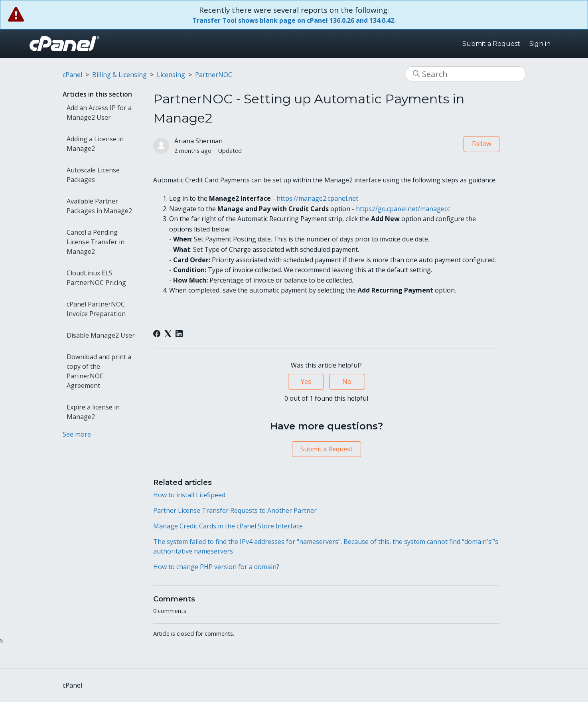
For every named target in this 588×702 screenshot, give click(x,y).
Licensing (171, 75)
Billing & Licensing (119, 75)
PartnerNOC (214, 75)
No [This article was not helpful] (347, 382)
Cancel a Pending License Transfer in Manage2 (96, 242)
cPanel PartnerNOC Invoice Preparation (96, 309)
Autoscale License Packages (93, 175)
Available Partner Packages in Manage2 (99, 206)
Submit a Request (491, 44)
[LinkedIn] (179, 334)
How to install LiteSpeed (189, 495)
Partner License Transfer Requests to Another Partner (235, 510)
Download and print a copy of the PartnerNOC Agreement (99, 371)
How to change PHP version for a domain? (216, 567)
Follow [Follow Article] (481, 144)
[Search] (466, 74)
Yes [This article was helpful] (306, 382)
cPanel (72, 75)
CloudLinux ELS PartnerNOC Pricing (96, 278)
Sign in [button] (540, 44)
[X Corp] (168, 334)
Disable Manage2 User (101, 335)
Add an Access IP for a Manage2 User (99, 113)
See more (77, 434)
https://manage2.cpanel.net (318, 198)
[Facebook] (157, 334)
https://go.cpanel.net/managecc (403, 209)
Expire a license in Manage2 (93, 412)
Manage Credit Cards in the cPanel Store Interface (228, 526)
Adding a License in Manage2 (95, 144)
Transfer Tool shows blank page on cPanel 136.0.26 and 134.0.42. (294, 20)
